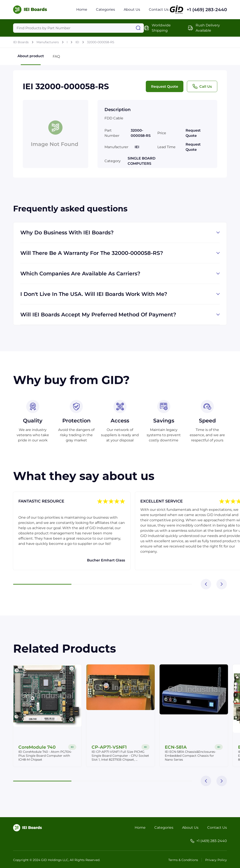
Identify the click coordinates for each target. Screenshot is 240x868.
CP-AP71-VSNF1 (109, 747)
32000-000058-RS (101, 42)
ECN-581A (176, 747)
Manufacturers (48, 42)
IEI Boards (21, 42)
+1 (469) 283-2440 (207, 10)
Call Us (202, 86)
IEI (77, 42)
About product (31, 59)
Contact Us (159, 9)
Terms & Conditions (183, 860)
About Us (132, 9)
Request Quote (165, 87)
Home (82, 9)
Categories (105, 9)
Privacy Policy (216, 860)
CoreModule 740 (37, 747)
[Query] (78, 28)
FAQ (56, 56)
